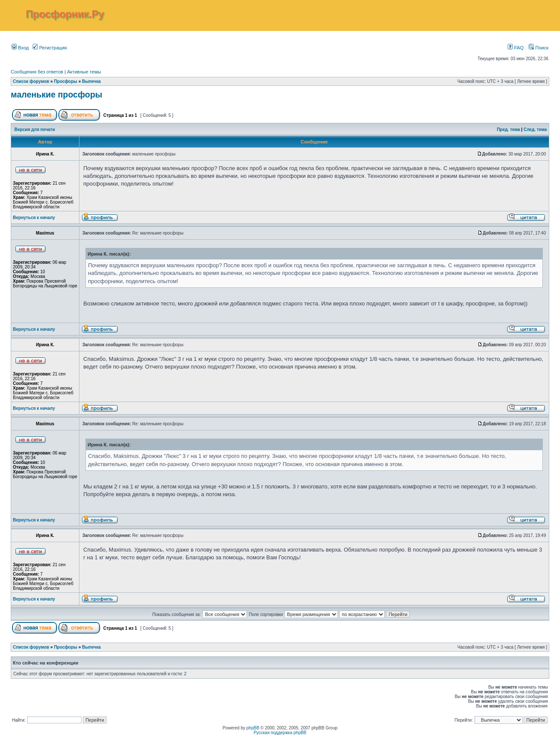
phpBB (253, 728)
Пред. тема (508, 130)
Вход (20, 48)
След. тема (535, 130)
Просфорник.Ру (65, 14)
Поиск (539, 48)
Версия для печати (35, 130)
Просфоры (66, 81)
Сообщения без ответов (37, 72)
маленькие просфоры (56, 95)
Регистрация (50, 48)
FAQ (516, 48)
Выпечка (91, 81)
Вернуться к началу (34, 218)
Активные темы (84, 72)
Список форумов (31, 81)
